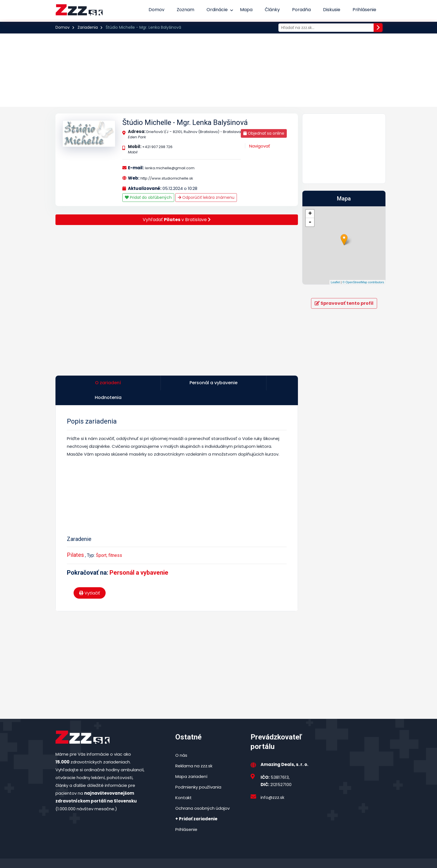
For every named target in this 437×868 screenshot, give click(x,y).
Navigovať (260, 146)
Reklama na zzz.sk (194, 752)
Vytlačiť (90, 579)
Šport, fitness (109, 541)
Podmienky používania (198, 773)
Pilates (75, 541)
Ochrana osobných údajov (202, 794)
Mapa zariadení (191, 762)
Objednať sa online (264, 133)
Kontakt (184, 784)
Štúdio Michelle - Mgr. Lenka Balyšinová (185, 122)
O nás (181, 741)
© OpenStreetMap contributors (363, 282)
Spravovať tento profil (344, 303)
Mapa (246, 10)
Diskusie (332, 10)
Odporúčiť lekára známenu (206, 197)
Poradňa (301, 10)
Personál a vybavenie (139, 559)
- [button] (310, 222)
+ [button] (310, 214)
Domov (156, 10)
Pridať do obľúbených (148, 197)
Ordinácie (217, 10)
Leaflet (335, 282)
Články (272, 10)
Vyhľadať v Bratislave (177, 220)
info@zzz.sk (272, 783)
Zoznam (185, 10)
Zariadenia (88, 27)
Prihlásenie (364, 10)
